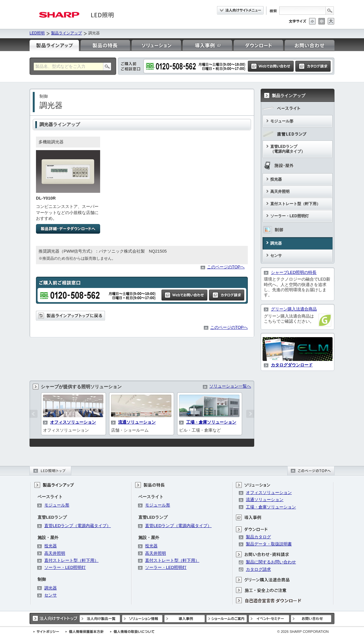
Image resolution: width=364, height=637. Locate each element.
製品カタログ (258, 537)
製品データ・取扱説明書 (269, 544)
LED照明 (37, 33)
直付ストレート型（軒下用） (295, 204)
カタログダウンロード (292, 365)
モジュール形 (282, 121)
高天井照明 (280, 192)
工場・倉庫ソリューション (211, 422)
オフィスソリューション (73, 422)
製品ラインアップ (66, 33)
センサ (276, 256)
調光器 (276, 243)
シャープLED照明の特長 (294, 272)
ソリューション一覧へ (230, 386)
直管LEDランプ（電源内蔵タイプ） (288, 149)
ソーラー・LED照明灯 (290, 216)
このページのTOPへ (226, 267)
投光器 (276, 179)
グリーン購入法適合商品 (294, 309)
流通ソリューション (137, 422)
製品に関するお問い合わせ (271, 562)
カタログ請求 (258, 569)
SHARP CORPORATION (303, 632)
